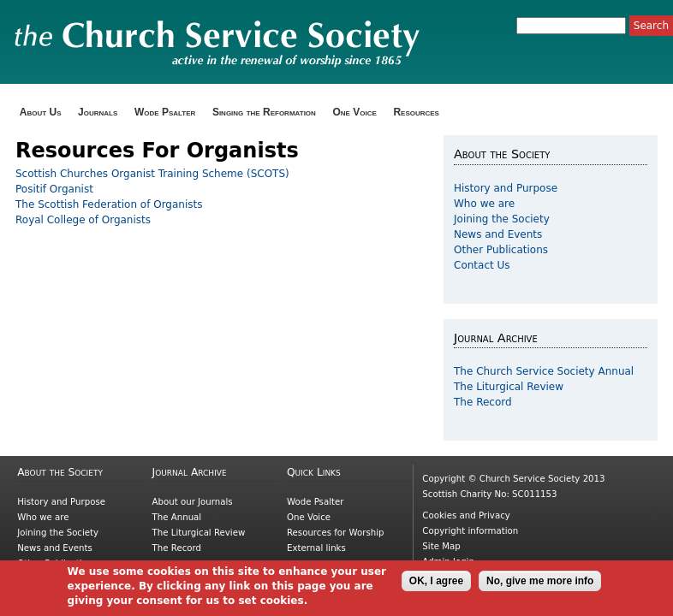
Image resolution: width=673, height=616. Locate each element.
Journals (98, 112)
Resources (416, 112)
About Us (41, 112)
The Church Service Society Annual (544, 371)
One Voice (354, 112)
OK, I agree (436, 585)
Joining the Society (502, 219)
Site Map (441, 546)
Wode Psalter (165, 112)
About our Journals (193, 502)
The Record (483, 402)
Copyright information (470, 531)
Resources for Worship (335, 533)
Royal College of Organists (83, 220)
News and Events (498, 234)
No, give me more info (540, 585)
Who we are (484, 204)
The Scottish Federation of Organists (109, 204)
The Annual (177, 517)
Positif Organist (54, 189)
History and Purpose (506, 188)
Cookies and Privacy (466, 515)
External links (316, 548)
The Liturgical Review (509, 387)
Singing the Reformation (264, 112)
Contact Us (482, 265)
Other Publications (501, 250)
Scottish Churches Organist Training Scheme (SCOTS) (152, 174)
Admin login (448, 562)
